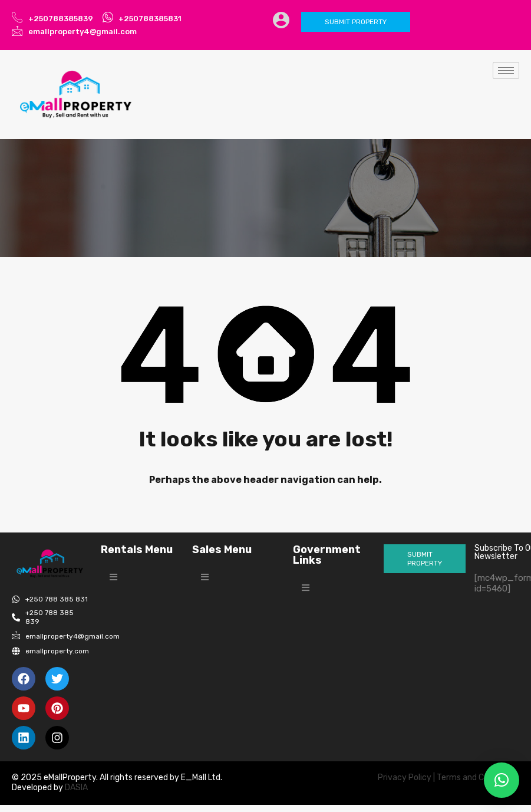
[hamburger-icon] (506, 70)
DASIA (77, 788)
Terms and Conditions (478, 778)
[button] (113, 577)
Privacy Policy (405, 778)
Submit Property (356, 22)
